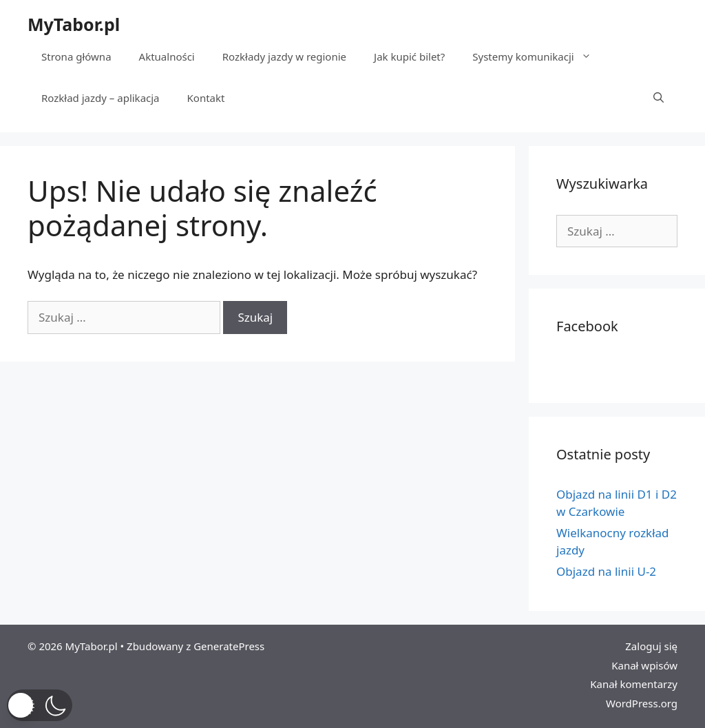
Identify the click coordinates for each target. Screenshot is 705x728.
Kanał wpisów (644, 665)
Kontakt (206, 98)
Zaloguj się (651, 646)
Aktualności (167, 56)
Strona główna (76, 56)
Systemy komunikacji (538, 56)
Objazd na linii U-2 (606, 571)
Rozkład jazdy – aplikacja (101, 98)
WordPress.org (642, 703)
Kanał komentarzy (634, 684)
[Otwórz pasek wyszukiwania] (659, 98)
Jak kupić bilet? (409, 56)
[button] (40, 705)
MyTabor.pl (74, 24)
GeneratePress (229, 646)
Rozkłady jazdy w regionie (284, 56)
